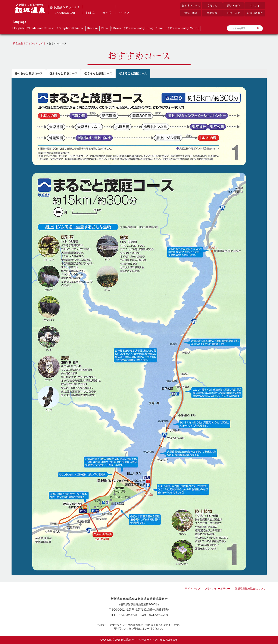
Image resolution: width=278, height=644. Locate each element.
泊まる (90, 13)
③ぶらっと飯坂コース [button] (63, 73)
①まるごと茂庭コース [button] (133, 73)
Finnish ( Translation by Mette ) (178, 28)
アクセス (124, 13)
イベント (255, 6)
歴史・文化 (234, 6)
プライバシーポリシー (218, 589)
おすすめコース (191, 6)
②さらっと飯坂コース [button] (98, 73)
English (19, 28)
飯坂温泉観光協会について (250, 589)
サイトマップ (193, 589)
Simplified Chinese (71, 28)
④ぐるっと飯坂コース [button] (29, 73)
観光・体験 (191, 13)
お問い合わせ (255, 13)
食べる (107, 13)
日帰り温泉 (234, 13)
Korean (93, 28)
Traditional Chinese (41, 28)
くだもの (212, 6)
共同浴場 (212, 13)
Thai (105, 28)
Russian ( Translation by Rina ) (133, 28)
